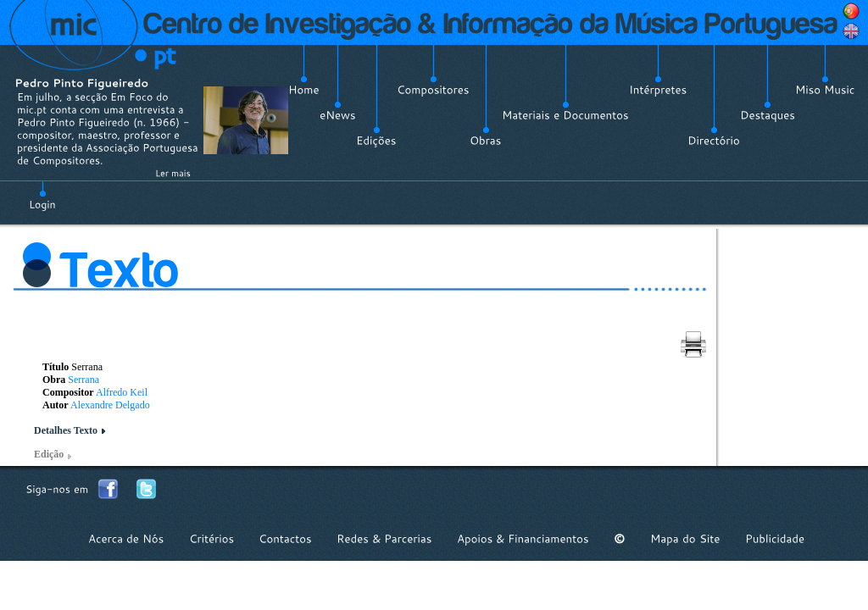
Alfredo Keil (122, 392)
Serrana (83, 380)
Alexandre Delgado (110, 405)
